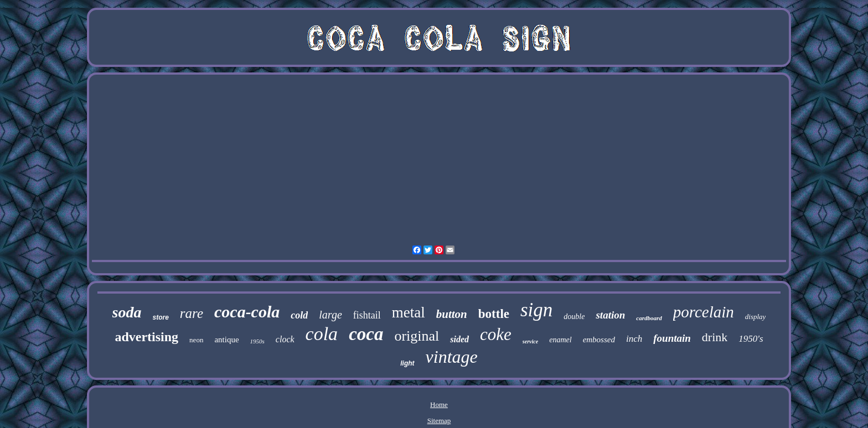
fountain (672, 338)
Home (439, 404)
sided (459, 339)
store (161, 317)
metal (409, 312)
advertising (146, 337)
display (756, 317)
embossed (599, 340)
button (452, 314)
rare (192, 313)
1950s (257, 341)
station (610, 315)
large (330, 315)
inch (634, 339)
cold (299, 315)
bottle (494, 314)
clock (285, 339)
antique (226, 340)
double (574, 317)
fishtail (367, 315)
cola (322, 334)
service (530, 341)
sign (536, 310)
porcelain (704, 312)
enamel (560, 340)
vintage (452, 357)
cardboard (649, 318)
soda (127, 312)
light (407, 363)
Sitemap (439, 421)
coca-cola (247, 312)
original (417, 336)
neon (196, 340)
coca (366, 334)
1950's (751, 339)
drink (715, 337)
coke (496, 334)
